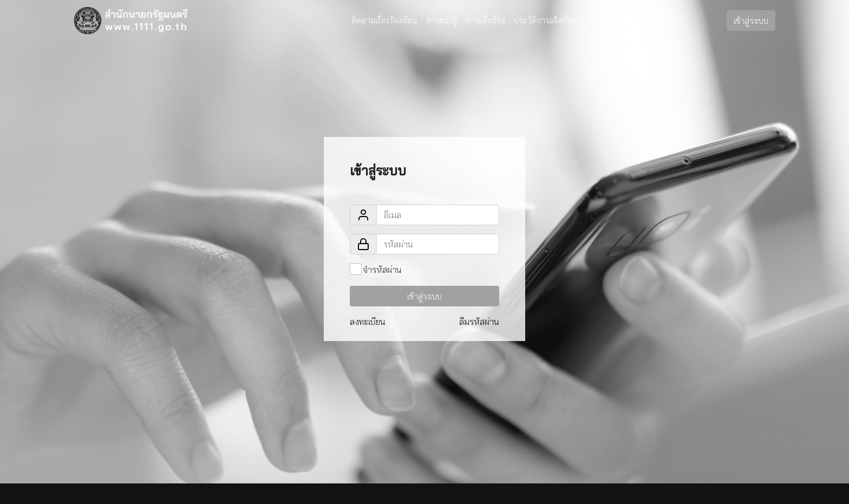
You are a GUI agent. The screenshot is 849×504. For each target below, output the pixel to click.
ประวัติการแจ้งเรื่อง (545, 20)
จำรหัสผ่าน (382, 270)
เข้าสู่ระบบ (751, 21)
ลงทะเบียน (368, 322)
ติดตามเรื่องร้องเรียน (384, 20)
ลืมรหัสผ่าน (479, 322)
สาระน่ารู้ (442, 20)
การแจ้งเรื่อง (485, 20)
